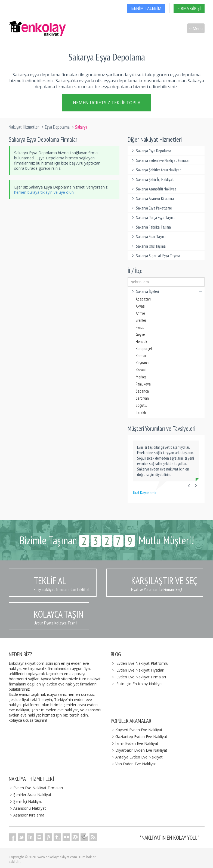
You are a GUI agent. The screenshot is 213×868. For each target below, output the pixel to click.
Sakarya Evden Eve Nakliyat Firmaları (160, 160)
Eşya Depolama (57, 127)
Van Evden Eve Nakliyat (134, 764)
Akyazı (141, 306)
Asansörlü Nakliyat (27, 808)
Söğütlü (142, 405)
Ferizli (140, 327)
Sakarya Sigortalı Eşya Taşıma (155, 256)
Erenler (141, 320)
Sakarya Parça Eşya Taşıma (153, 218)
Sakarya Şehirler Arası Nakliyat (156, 170)
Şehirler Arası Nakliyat (30, 795)
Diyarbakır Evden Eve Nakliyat (139, 750)
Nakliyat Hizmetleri (24, 127)
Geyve (140, 334)
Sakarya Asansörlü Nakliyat (153, 189)
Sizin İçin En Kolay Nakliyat (140, 684)
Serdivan (142, 398)
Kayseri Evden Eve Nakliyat (137, 730)
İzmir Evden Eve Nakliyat (135, 743)
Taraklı (141, 412)
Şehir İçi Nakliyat (26, 801)
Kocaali (141, 370)
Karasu (141, 356)
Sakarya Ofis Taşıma (148, 246)
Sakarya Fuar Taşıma (148, 237)
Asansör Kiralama (27, 815)
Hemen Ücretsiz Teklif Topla (107, 104)
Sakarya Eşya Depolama (151, 151)
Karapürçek (144, 349)
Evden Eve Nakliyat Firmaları (141, 677)
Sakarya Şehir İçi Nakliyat (152, 179)
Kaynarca (143, 363)
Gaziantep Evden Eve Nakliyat (139, 737)
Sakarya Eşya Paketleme (151, 208)
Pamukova (143, 384)
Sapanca (142, 391)
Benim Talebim (146, 8)
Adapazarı (143, 299)
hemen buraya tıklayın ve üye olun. (44, 192)
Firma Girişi (189, 8)
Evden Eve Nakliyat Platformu (142, 663)
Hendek (141, 342)
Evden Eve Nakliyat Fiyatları (140, 670)
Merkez (141, 377)
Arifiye (140, 313)
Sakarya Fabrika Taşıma (151, 227)
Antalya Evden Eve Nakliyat (137, 757)
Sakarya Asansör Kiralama (152, 198)
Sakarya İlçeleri (166, 291)
